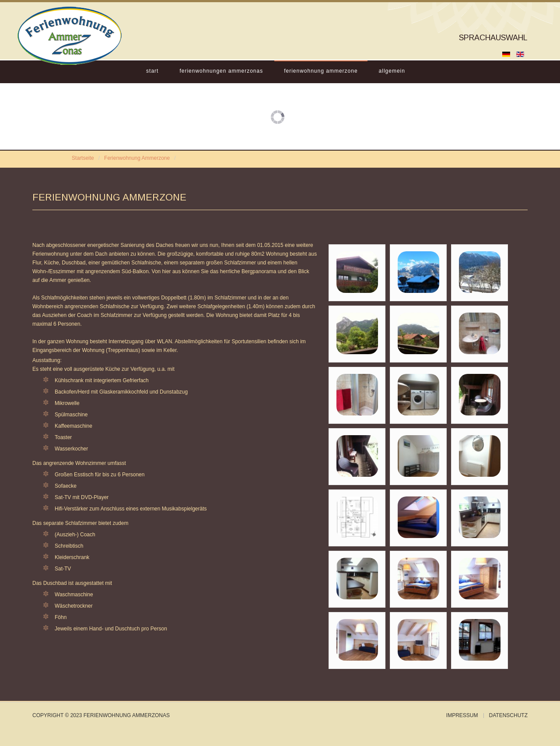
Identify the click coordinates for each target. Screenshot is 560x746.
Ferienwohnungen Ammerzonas (221, 71)
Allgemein (392, 71)
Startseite (83, 158)
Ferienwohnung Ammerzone (321, 71)
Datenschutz (508, 716)
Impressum (462, 716)
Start (152, 71)
